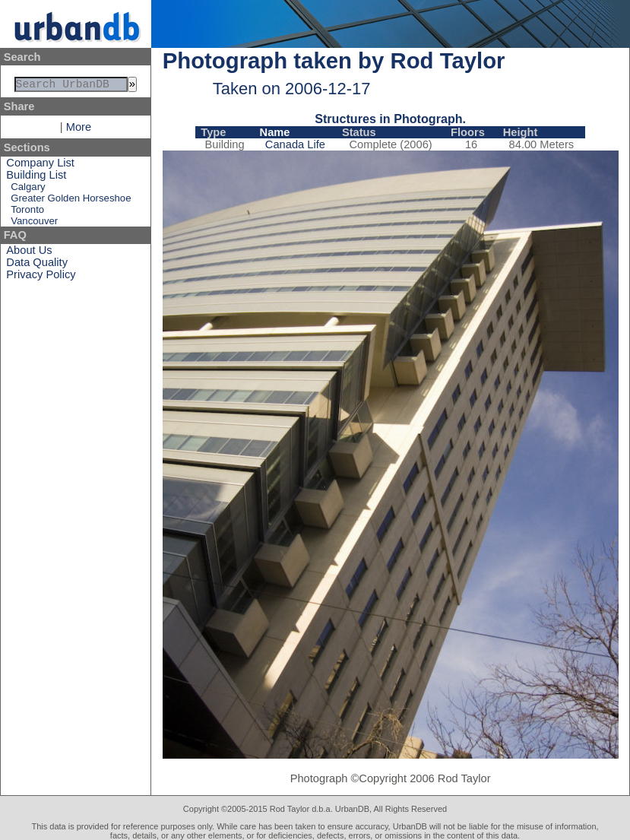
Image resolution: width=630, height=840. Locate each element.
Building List (36, 178)
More (79, 130)
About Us (29, 253)
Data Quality (37, 265)
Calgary (28, 190)
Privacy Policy (41, 277)
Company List (40, 166)
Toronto (27, 212)
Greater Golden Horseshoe (71, 201)
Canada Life (295, 144)
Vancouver (34, 224)
